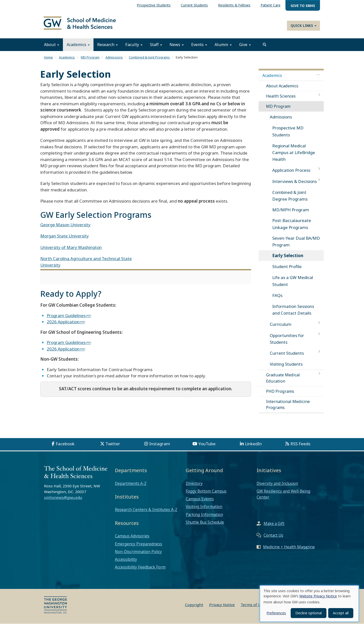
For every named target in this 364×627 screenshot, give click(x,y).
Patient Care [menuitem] (271, 5)
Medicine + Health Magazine (289, 550)
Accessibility (126, 563)
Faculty (134, 48)
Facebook (65, 447)
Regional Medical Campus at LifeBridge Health (294, 156)
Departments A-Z (131, 487)
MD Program (90, 61)
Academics (78, 48)
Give (245, 48)
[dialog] (309, 604)
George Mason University (65, 228)
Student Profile (287, 270)
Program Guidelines (66, 319)
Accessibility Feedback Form (140, 570)
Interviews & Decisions (295, 185)
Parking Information (204, 518)
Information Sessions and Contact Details (293, 313)
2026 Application (63, 325)
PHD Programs (280, 395)
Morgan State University (65, 239)
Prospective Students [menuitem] (154, 5)
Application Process (291, 174)
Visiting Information (204, 510)
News (177, 48)
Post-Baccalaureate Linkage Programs (292, 227)
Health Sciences (281, 100)
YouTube (207, 447)
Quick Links (304, 26)
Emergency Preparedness (138, 547)
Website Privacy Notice (318, 596)
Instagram (160, 447)
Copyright (194, 608)
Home (48, 61)
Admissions (114, 61)
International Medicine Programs (288, 408)
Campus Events (200, 502)
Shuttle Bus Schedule (205, 526)
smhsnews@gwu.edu (63, 501)
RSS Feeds (300, 447)
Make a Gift (274, 527)
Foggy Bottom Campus (206, 495)
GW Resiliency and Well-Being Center (283, 498)
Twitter (113, 447)
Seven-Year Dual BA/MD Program (296, 245)
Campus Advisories (132, 539)
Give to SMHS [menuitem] (303, 6)
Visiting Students (286, 368)
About (52, 48)
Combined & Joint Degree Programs (290, 199)
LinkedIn (253, 447)
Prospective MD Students (288, 135)
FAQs (277, 299)
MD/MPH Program (291, 213)
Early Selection (288, 259)
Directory (194, 487)
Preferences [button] (276, 613)
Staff (156, 48)
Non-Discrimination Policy (138, 555)
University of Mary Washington (71, 251)
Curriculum (281, 328)
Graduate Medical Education (283, 381)
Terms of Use (253, 608)
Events (199, 48)
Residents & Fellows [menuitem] (234, 5)
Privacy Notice (222, 608)
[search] (265, 48)
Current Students (287, 357)
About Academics (282, 89)
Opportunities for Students (287, 342)
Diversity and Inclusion (277, 487)
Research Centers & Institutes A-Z (146, 513)
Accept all (341, 613)
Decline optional (309, 613)
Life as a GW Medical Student (293, 284)
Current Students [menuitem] (194, 5)
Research (108, 48)
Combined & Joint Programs (149, 61)
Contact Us (273, 539)
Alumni (223, 48)
